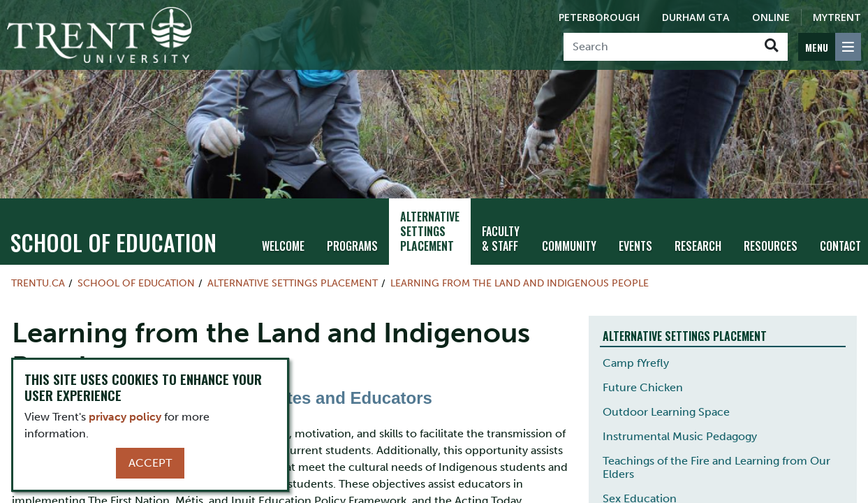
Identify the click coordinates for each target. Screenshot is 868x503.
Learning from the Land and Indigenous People (520, 277)
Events (635, 240)
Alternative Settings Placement (430, 225)
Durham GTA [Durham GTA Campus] (696, 17)
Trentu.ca (38, 277)
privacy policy (125, 417)
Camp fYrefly (636, 357)
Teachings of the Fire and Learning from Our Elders (716, 461)
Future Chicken (643, 381)
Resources (771, 240)
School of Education (113, 236)
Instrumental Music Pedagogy (680, 430)
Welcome (283, 240)
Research (698, 240)
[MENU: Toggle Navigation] (830, 47)
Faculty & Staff (501, 232)
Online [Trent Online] (771, 17)
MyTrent (837, 17)
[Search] (660, 47)
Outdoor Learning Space (666, 406)
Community (569, 240)
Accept (150, 463)
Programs (352, 240)
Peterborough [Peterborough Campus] (599, 17)
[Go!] (771, 47)
